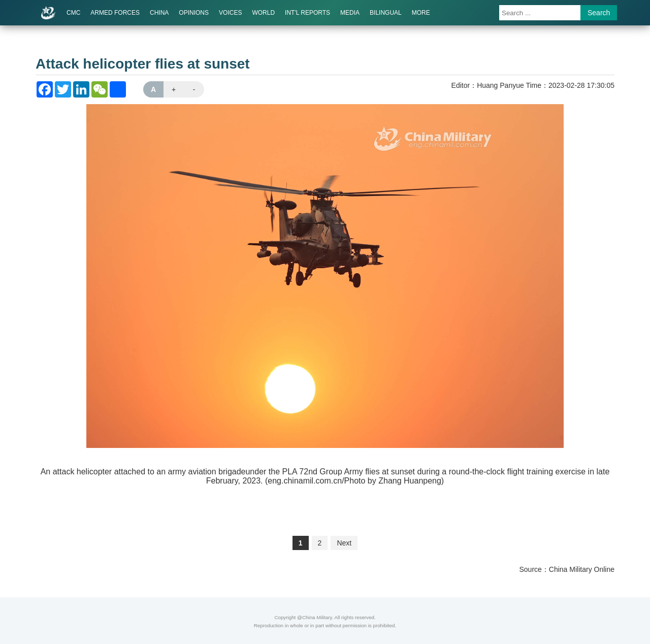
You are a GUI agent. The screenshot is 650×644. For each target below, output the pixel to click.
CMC (73, 13)
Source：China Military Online (567, 569)
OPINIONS (194, 13)
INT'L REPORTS (307, 13)
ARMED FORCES (115, 13)
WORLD (263, 13)
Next (344, 543)
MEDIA (350, 13)
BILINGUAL (386, 13)
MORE (421, 13)
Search (599, 13)
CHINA (159, 13)
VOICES (230, 13)
